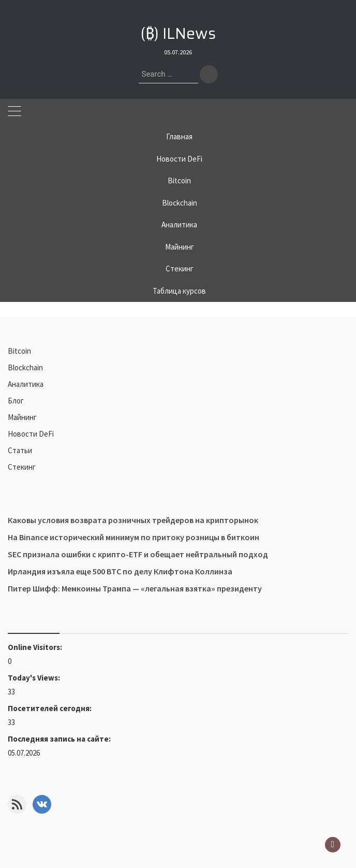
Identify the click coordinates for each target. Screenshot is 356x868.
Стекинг (180, 269)
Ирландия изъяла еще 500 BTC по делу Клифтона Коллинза (120, 571)
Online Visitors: (36, 647)
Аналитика (179, 225)
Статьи (20, 450)
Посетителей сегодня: (50, 708)
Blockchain (180, 203)
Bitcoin (179, 180)
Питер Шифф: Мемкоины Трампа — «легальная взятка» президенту (135, 588)
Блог (16, 401)
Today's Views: (35, 678)
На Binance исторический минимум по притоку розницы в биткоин (133, 537)
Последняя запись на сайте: (60, 739)
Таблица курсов (179, 291)
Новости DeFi (179, 159)
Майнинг (180, 247)
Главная (179, 136)
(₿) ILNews (178, 33)
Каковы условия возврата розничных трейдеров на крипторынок (133, 520)
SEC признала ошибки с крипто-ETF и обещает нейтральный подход (138, 554)
